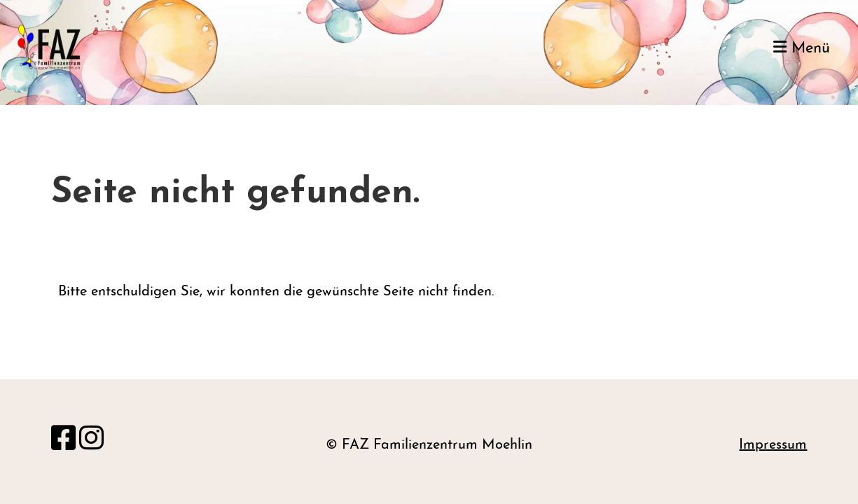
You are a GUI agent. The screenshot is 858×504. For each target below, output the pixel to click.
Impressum (773, 445)
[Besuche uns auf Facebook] (63, 441)
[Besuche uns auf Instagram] (91, 441)
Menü (802, 48)
